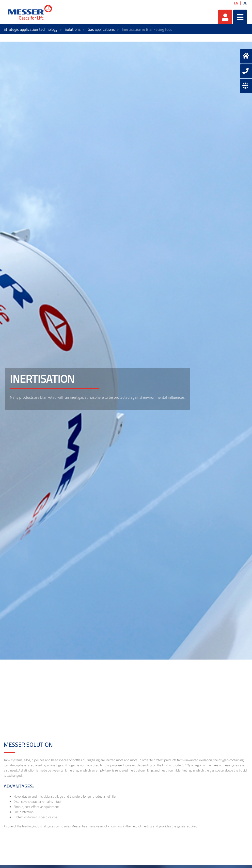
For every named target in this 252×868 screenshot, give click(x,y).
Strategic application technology (31, 29)
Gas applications (101, 29)
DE (245, 3)
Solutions (73, 29)
